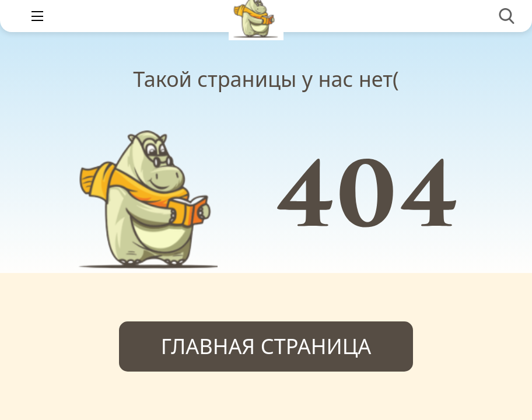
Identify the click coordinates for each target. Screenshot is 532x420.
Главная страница (266, 346)
